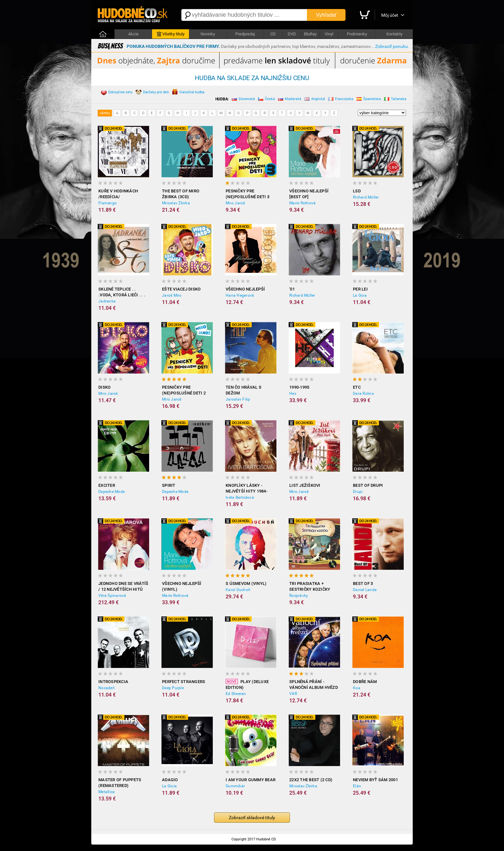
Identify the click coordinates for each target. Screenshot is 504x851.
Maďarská (290, 100)
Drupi (358, 492)
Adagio (170, 780)
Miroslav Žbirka (176, 203)
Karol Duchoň (238, 590)
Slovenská (243, 100)
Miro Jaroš (235, 203)
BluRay (310, 34)
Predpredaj (245, 34)
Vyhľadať (326, 15)
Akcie (133, 34)
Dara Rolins (363, 393)
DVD (292, 34)
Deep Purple (173, 688)
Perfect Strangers (184, 682)
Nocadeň (107, 688)
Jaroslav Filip (238, 399)
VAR (293, 694)
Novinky (208, 34)
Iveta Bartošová (240, 497)
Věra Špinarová (112, 596)
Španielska (369, 100)
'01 (292, 289)
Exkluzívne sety (117, 93)
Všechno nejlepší (245, 289)
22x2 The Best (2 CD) (311, 780)
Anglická (315, 100)
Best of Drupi (368, 485)
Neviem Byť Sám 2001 (375, 780)
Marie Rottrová (303, 203)
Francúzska (341, 100)
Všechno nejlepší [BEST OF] (309, 194)
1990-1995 (299, 387)
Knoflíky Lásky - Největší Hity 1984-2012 (247, 489)
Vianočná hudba (188, 92)
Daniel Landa (365, 590)
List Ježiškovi (305, 485)
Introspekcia (113, 682)
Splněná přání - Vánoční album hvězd (314, 684)
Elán (357, 786)
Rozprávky (299, 596)
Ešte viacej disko (181, 289)
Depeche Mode (112, 492)
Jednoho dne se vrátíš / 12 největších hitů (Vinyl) (123, 587)
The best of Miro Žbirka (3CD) (181, 194)
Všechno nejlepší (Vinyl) (182, 586)
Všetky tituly (171, 34)
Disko (104, 387)
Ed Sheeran (236, 694)
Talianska (395, 100)
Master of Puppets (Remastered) (120, 783)
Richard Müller (366, 197)
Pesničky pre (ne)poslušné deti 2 (184, 390)
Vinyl (329, 34)
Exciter (107, 485)
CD (273, 34)
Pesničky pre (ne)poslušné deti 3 (248, 194)
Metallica (107, 792)
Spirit (169, 485)
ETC (357, 387)
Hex (293, 393)
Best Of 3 (363, 583)
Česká (266, 100)
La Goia (360, 295)
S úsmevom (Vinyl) (246, 583)
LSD (357, 191)
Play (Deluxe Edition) (247, 684)
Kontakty (394, 34)
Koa (357, 688)
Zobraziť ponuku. (392, 46)
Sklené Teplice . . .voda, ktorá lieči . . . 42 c (122, 292)
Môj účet (390, 15)
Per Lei (360, 289)
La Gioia (169, 786)
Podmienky (357, 34)
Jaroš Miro (172, 295)
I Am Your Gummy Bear (251, 780)
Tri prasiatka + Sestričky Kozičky (310, 586)
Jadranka (107, 301)
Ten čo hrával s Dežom (243, 390)
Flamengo (108, 203)
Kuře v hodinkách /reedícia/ (118, 194)
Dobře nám (365, 682)
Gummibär (235, 786)
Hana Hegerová (240, 295)
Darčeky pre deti (152, 93)
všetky (105, 113)
